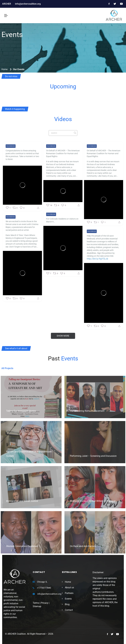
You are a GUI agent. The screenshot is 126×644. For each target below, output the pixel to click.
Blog (67, 604)
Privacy (45, 603)
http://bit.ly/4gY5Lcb (97, 268)
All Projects (7, 368)
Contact (69, 610)
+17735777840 (44, 588)
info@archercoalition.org (49, 594)
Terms (36, 603)
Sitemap (37, 606)
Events (68, 599)
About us (69, 588)
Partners (69, 593)
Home (4, 69)
